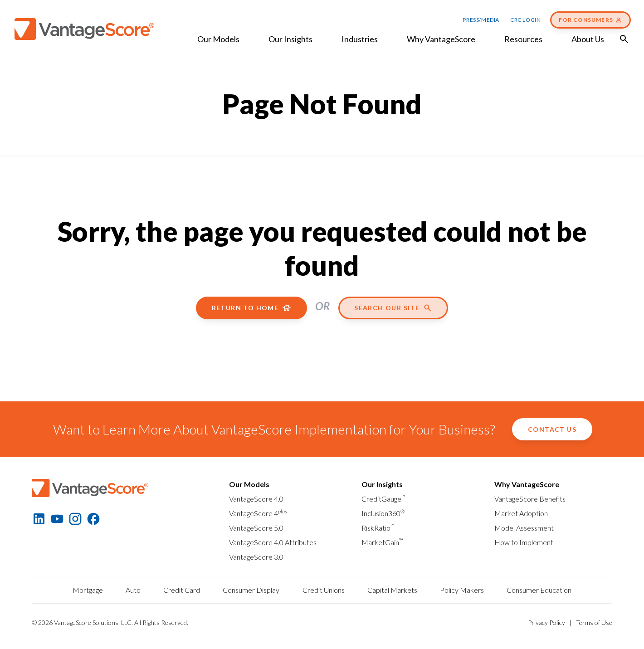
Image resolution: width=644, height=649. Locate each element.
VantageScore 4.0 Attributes (273, 542)
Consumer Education (539, 590)
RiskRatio (378, 528)
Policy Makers (462, 590)
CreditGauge (383, 499)
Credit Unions (324, 590)
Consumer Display (251, 590)
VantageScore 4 (258, 513)
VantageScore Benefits (530, 499)
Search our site (393, 308)
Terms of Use (594, 622)
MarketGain (382, 542)
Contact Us (552, 429)
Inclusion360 (383, 513)
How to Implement (524, 542)
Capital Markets (392, 590)
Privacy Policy (546, 622)
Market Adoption (521, 513)
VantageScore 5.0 (256, 528)
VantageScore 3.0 (256, 557)
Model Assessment (524, 528)
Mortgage (88, 590)
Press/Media (481, 20)
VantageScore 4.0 (256, 499)
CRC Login (525, 20)
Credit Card (182, 590)
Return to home (252, 308)
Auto (133, 590)
